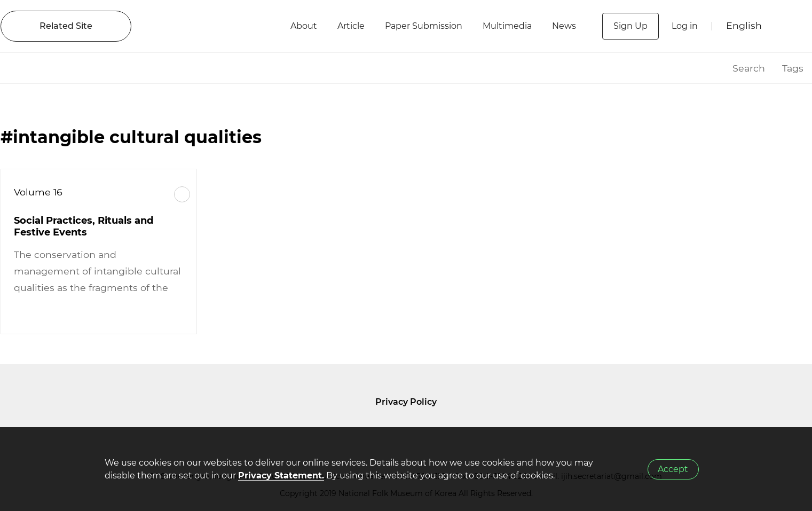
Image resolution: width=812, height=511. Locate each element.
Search (749, 68)
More (182, 194)
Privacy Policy (406, 402)
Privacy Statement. (281, 475)
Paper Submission (424, 26)
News (564, 26)
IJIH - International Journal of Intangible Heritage (210, 26)
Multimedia (507, 26)
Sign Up (630, 26)
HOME (711, 68)
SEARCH (793, 26)
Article (351, 26)
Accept (673, 469)
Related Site (66, 26)
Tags (793, 68)
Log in (685, 26)
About (304, 26)
